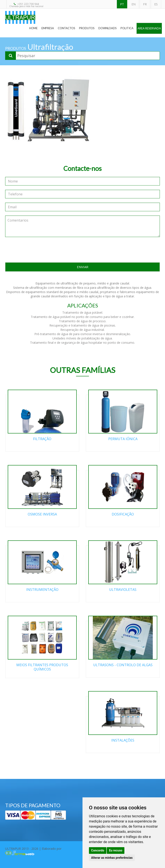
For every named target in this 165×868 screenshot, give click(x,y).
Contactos (66, 28)
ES (156, 4)
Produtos (87, 28)
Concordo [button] (98, 850)
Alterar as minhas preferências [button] (112, 858)
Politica (127, 28)
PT (122, 4)
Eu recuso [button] (116, 850)
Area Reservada (149, 28)
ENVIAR (83, 267)
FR (145, 4)
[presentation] (82, 250)
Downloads (108, 28)
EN (134, 4)
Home (33, 28)
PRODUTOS (16, 48)
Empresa (48, 28)
